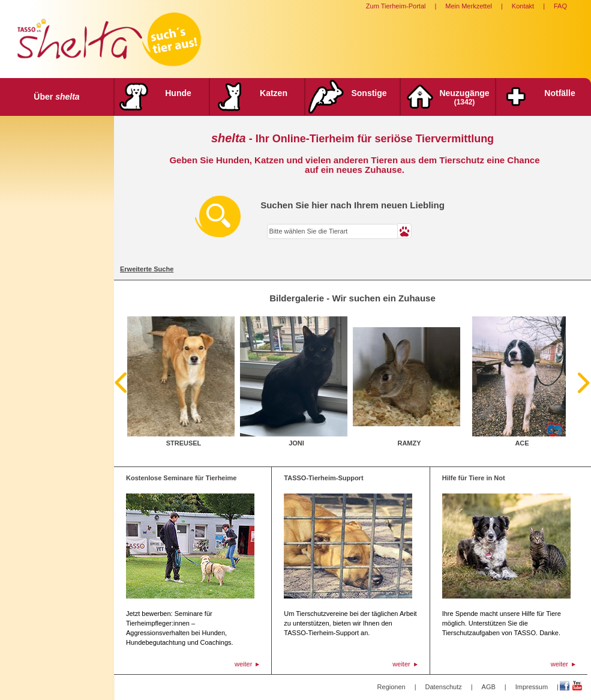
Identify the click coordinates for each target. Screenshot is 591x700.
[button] (405, 231)
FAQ (560, 6)
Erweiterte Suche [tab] (147, 269)
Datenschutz (444, 687)
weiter (243, 664)
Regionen (391, 687)
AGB (489, 687)
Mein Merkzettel (469, 6)
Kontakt (523, 6)
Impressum (532, 687)
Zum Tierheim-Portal (396, 6)
